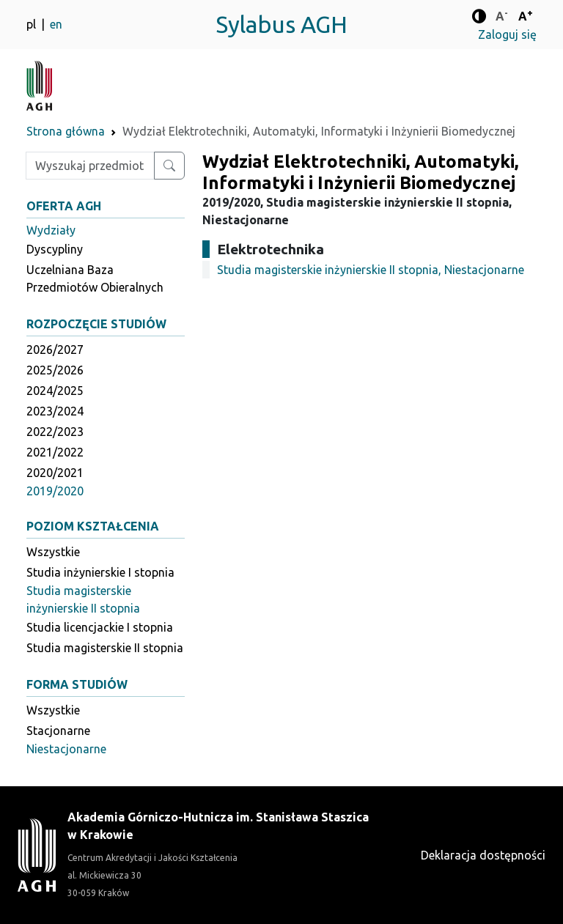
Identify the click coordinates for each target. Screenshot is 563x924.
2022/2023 (55, 432)
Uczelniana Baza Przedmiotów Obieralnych (95, 278)
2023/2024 (55, 411)
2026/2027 (55, 350)
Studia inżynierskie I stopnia (100, 572)
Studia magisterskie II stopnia (105, 648)
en (56, 24)
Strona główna (66, 131)
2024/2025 (55, 391)
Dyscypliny (55, 249)
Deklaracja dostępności (483, 855)
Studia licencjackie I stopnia (100, 627)
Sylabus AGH (281, 24)
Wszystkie (53, 552)
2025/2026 (55, 370)
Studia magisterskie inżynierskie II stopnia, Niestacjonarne (371, 270)
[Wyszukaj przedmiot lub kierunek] (169, 166)
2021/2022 (55, 452)
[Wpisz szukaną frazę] (90, 166)
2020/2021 (55, 473)
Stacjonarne (58, 731)
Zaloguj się (507, 34)
